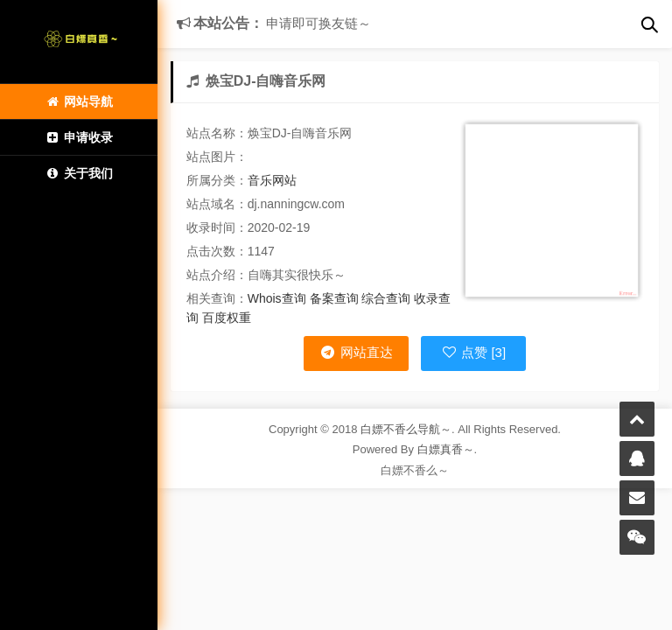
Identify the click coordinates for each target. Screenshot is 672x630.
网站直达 (356, 352)
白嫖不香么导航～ (406, 429)
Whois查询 (277, 298)
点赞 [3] (473, 352)
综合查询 (386, 298)
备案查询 (334, 298)
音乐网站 (272, 180)
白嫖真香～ (446, 449)
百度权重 (227, 318)
